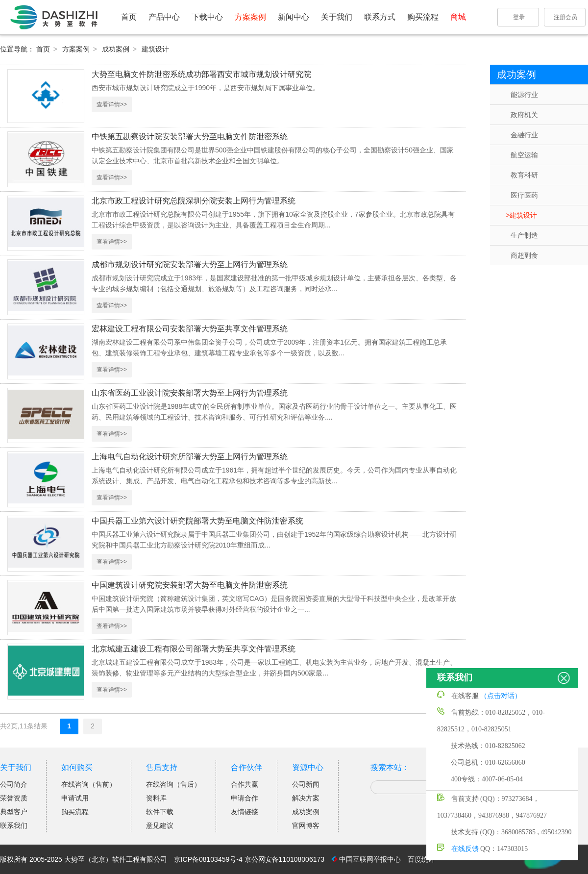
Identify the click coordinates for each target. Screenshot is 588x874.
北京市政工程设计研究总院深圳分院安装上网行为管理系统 (194, 201)
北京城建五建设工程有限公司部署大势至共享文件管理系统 (194, 649)
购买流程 (423, 17)
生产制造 (524, 235)
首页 (129, 17)
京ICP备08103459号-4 (208, 859)
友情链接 (245, 812)
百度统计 (421, 859)
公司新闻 (306, 784)
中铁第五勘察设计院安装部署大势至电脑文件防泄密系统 (190, 137)
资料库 (156, 798)
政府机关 (524, 115)
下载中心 (207, 17)
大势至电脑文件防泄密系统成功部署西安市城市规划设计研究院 (201, 74)
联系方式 (380, 17)
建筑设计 (155, 49)
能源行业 (524, 95)
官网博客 (306, 825)
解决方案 (306, 798)
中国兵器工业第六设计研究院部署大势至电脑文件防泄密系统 (197, 521)
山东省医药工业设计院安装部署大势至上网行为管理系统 (190, 393)
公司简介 (14, 784)
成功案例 (117, 49)
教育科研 (524, 175)
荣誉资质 (14, 798)
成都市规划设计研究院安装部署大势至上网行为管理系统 (190, 264)
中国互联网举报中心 (370, 859)
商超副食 (524, 255)
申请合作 (245, 798)
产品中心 (164, 17)
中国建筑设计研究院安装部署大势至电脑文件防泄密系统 (190, 585)
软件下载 (160, 812)
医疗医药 (524, 195)
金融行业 (524, 135)
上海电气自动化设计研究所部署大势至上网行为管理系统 (190, 457)
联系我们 (14, 825)
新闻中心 (294, 17)
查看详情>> (112, 104)
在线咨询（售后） (173, 784)
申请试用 (75, 798)
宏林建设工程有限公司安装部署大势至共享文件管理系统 (190, 329)
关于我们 (337, 17)
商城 (458, 17)
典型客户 (14, 812)
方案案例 (250, 17)
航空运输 (524, 155)
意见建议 (160, 825)
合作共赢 (245, 784)
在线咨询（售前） (89, 784)
